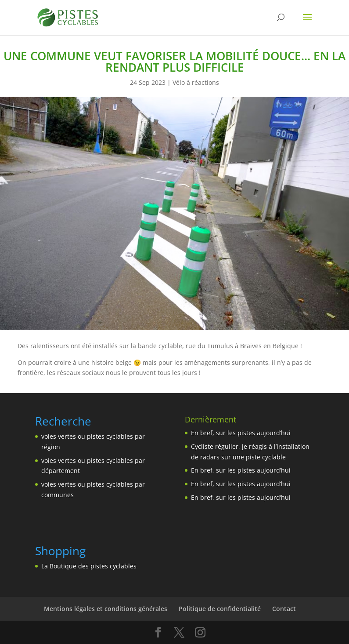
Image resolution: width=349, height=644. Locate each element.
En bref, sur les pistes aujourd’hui (241, 433)
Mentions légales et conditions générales (106, 609)
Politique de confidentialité (220, 609)
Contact (284, 609)
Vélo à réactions (196, 82)
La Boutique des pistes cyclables (89, 566)
